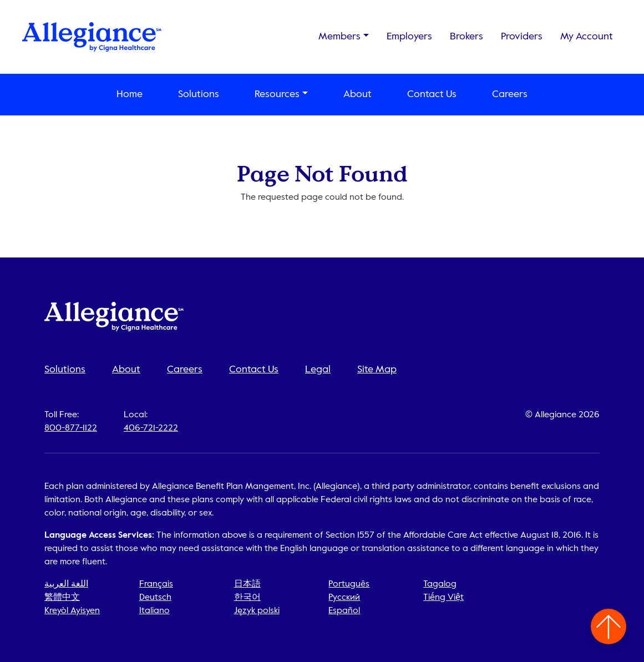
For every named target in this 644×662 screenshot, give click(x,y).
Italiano (154, 611)
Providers (522, 37)
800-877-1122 (71, 428)
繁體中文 (62, 598)
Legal (318, 370)
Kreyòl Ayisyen (72, 611)
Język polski (257, 611)
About (358, 94)
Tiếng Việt (443, 598)
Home (130, 94)
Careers (510, 94)
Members (339, 37)
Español (344, 611)
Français (156, 584)
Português (349, 584)
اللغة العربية (66, 584)
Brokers (466, 37)
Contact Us (432, 94)
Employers (409, 37)
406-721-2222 (151, 428)
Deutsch (155, 598)
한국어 (247, 598)
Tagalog (440, 584)
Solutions (199, 94)
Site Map (377, 370)
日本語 (247, 584)
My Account (587, 37)
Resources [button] (277, 94)
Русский (344, 598)
